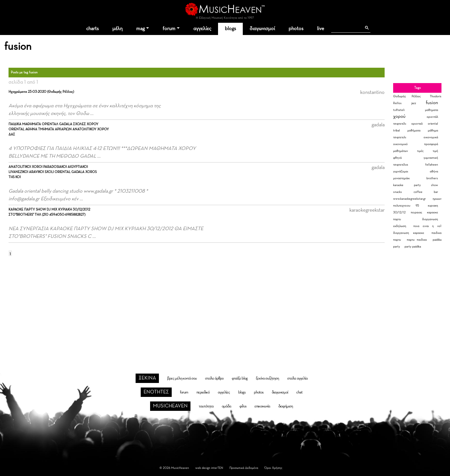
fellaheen (432, 165)
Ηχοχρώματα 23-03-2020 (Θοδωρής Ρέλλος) (41, 92)
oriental (433, 124)
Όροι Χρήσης (273, 468)
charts (92, 29)
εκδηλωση (400, 226)
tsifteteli (399, 110)
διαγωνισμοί (262, 29)
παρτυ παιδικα (417, 240)
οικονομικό (400, 144)
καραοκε (433, 212)
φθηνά (397, 158)
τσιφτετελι (400, 137)
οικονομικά (431, 137)
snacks (398, 192)
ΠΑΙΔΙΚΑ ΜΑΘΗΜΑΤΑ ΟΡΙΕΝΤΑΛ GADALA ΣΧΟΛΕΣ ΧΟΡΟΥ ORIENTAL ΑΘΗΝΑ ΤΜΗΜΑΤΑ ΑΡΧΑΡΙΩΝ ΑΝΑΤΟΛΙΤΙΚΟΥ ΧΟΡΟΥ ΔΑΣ (59, 129)
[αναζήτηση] (346, 28)
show (435, 185)
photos (296, 29)
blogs (230, 29)
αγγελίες (202, 29)
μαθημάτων (401, 151)
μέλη (117, 29)
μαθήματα (414, 130)
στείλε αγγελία (297, 378)
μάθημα (433, 130)
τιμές (420, 151)
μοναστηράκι (402, 178)
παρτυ (397, 219)
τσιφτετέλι (400, 124)
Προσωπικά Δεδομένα (244, 468)
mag (140, 29)
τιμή (435, 151)
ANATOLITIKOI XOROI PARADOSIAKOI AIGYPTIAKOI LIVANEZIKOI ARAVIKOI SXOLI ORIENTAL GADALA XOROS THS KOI (53, 172)
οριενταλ (417, 124)
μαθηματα (432, 110)
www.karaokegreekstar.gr (409, 199)
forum (169, 29)
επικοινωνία (262, 406)
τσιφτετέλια (401, 165)
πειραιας (416, 212)
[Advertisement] (225, 307)
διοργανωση (430, 219)
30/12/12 (399, 212)
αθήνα (434, 171)
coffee (418, 192)
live (321, 29)
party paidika (413, 247)
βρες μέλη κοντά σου (182, 378)
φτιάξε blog (240, 378)
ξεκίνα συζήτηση (267, 378)
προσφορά (431, 144)
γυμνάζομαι (401, 171)
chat (299, 392)
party (417, 185)
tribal (397, 130)
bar (436, 192)
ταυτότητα (206, 406)
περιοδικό (203, 392)
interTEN (217, 468)
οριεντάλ (432, 117)
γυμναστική (431, 158)
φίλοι (243, 406)
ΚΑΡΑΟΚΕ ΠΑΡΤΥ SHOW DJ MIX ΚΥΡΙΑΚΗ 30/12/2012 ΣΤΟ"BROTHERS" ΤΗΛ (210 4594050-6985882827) (49, 212)
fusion (432, 103)
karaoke (398, 185)
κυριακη (433, 206)
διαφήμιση (286, 406)
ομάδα (226, 406)
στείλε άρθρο (214, 378)
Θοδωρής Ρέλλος (407, 96)
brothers (432, 178)
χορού (399, 117)
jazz (414, 103)
